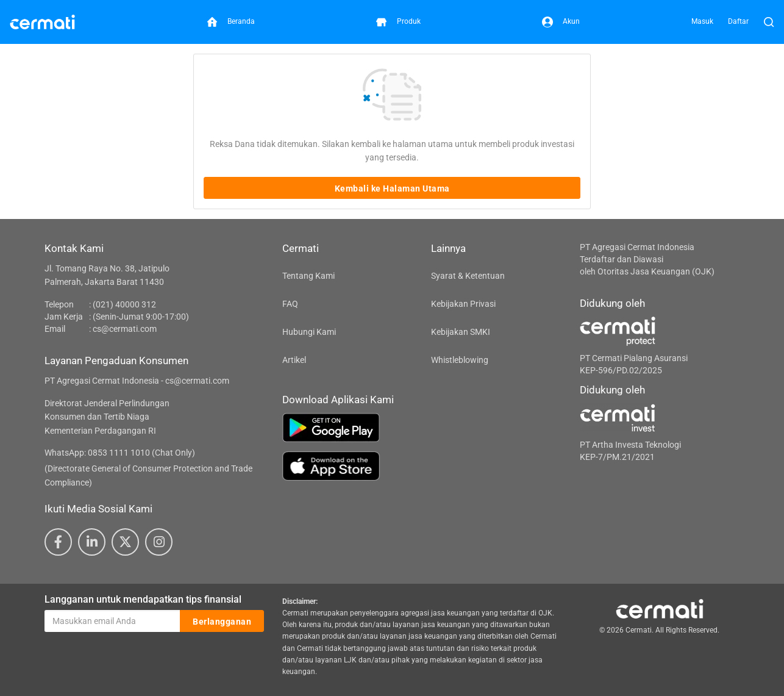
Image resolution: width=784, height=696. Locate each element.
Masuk (702, 21)
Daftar (738, 21)
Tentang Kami (308, 276)
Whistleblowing (460, 360)
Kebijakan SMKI (461, 332)
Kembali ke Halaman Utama (392, 188)
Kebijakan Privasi (463, 304)
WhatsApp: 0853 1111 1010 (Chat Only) (120, 453)
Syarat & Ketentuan (468, 276)
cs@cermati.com (125, 329)
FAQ (290, 304)
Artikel (294, 360)
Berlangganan (222, 622)
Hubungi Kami (309, 332)
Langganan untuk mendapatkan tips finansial (143, 599)
